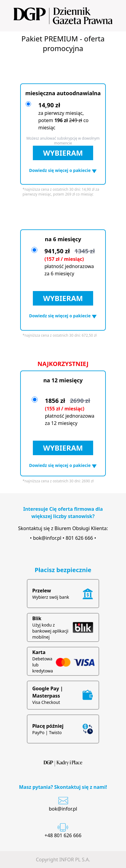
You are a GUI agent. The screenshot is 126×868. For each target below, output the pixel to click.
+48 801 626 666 (63, 835)
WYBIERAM (63, 153)
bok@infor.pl (47, 538)
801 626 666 (79, 538)
